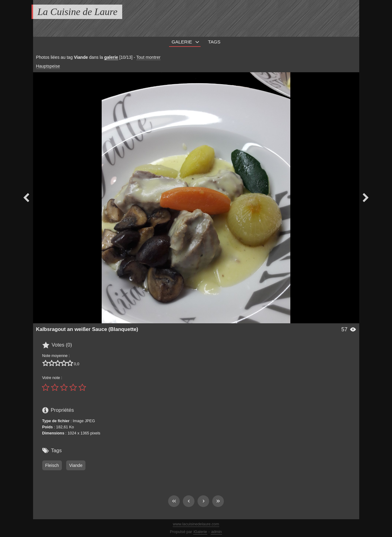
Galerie (182, 42)
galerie (111, 57)
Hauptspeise (48, 66)
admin (216, 532)
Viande (76, 465)
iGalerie (200, 532)
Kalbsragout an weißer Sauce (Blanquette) (87, 329)
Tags (214, 42)
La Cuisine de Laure (78, 12)
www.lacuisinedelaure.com (196, 524)
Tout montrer (148, 57)
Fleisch (52, 465)
